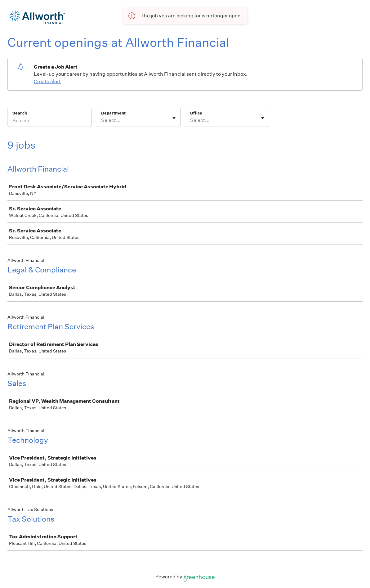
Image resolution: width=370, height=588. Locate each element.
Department (113, 113)
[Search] (49, 121)
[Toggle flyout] (174, 118)
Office (196, 113)
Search (20, 113)
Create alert (47, 81)
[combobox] (102, 120)
